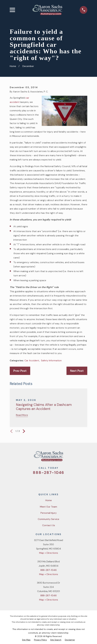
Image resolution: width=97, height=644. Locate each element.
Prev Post (20, 371)
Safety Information (51, 360)
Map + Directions (49, 553)
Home (49, 500)
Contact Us (49, 525)
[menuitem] (26, 640)
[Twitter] (37, 482)
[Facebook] (45, 482)
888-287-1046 (49, 473)
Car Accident (32, 360)
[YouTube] (52, 482)
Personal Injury (49, 513)
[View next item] (24, 431)
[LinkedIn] (60, 482)
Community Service (48, 519)
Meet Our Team (48, 507)
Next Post (77, 371)
